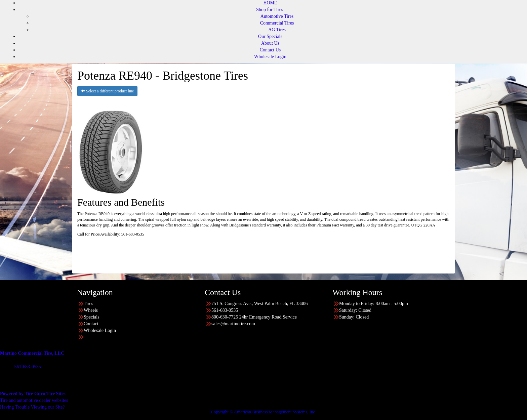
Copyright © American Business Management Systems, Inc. (263, 412)
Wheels (91, 310)
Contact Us (270, 50)
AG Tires (277, 30)
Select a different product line (107, 91)
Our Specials (270, 36)
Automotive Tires (277, 16)
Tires (88, 304)
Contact (91, 324)
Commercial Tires (277, 23)
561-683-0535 (27, 367)
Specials (92, 317)
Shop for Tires (270, 10)
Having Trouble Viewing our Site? (32, 407)
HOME (270, 3)
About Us (270, 43)
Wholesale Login (270, 57)
